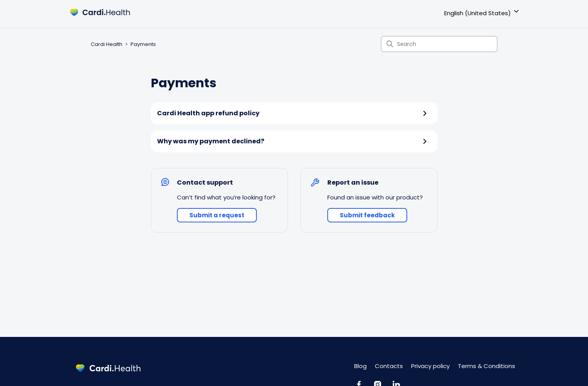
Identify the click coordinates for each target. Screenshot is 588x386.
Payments (143, 44)
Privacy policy (430, 366)
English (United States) (482, 12)
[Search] (439, 44)
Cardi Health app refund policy (292, 113)
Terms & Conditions (486, 366)
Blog (360, 366)
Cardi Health (107, 44)
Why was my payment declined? (292, 141)
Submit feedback (367, 215)
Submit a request (217, 215)
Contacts (389, 366)
